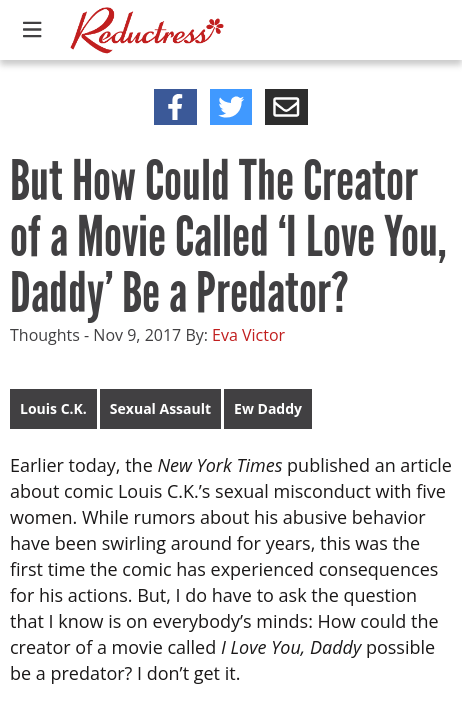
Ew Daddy (268, 408)
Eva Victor (248, 335)
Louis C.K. (53, 408)
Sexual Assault (160, 408)
